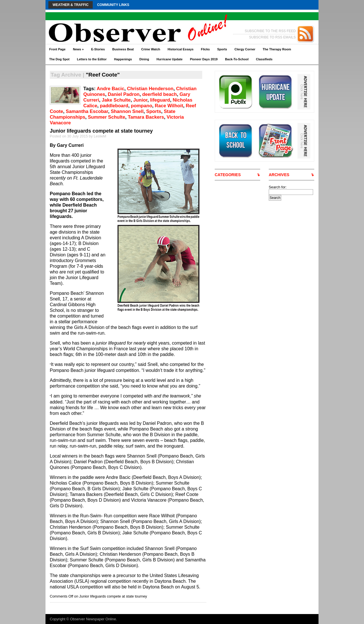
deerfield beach (160, 94)
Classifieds (264, 59)
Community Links (113, 5)
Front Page (57, 49)
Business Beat (123, 49)
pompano (141, 106)
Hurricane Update (169, 59)
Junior (140, 100)
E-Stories (98, 49)
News (78, 49)
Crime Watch (151, 49)
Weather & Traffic (71, 5)
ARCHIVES (279, 175)
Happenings (123, 59)
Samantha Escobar (87, 111)
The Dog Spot (59, 59)
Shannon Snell (127, 111)
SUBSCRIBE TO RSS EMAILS (272, 37)
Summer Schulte (106, 117)
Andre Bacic (110, 89)
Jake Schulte (116, 100)
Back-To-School (237, 59)
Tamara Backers (146, 117)
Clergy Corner (245, 49)
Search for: (278, 187)
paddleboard (114, 106)
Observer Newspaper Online (93, 619)
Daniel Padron (124, 94)
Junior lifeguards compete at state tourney (101, 131)
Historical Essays (180, 49)
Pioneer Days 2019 (204, 59)
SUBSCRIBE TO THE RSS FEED (270, 31)
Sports (222, 49)
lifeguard (160, 100)
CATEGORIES (228, 175)
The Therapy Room (277, 49)
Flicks (205, 49)
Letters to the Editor (92, 59)
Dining (144, 59)
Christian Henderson (150, 89)
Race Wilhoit (169, 106)
